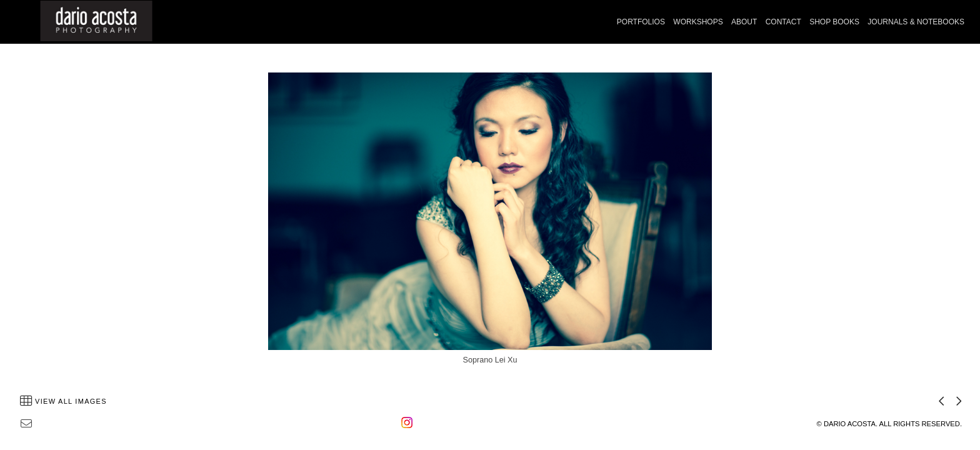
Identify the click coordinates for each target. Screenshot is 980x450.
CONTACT (783, 22)
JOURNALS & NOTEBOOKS (916, 22)
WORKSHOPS (698, 22)
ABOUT (744, 22)
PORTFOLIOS (641, 22)
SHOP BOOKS (834, 22)
